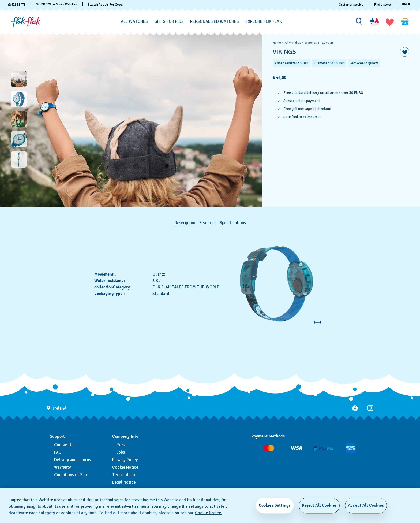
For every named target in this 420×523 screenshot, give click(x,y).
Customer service (351, 5)
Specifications (233, 223)
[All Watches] (134, 22)
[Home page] (26, 22)
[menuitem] (134, 21)
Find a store (382, 5)
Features (207, 223)
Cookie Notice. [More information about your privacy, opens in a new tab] (209, 513)
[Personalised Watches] (215, 22)
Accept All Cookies (366, 505)
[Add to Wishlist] (405, 52)
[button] (390, 22)
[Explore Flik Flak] (264, 22)
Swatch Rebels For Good (105, 5)
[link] (44, 4)
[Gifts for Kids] (169, 22)
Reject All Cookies (319, 505)
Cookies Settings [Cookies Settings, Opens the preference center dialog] (275, 505)
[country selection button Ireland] (57, 408)
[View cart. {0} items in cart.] (405, 22)
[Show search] (359, 22)
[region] (341, 119)
